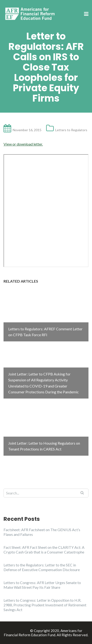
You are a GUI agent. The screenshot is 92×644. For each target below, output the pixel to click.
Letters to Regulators (71, 130)
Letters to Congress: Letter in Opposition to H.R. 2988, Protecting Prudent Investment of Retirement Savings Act (45, 605)
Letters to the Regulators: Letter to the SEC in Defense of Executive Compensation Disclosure (42, 567)
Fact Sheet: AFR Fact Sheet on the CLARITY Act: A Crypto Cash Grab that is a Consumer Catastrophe (44, 550)
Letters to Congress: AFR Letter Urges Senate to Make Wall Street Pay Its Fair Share (42, 585)
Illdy (25, 631)
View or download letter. (23, 144)
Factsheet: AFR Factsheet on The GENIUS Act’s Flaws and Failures (42, 532)
